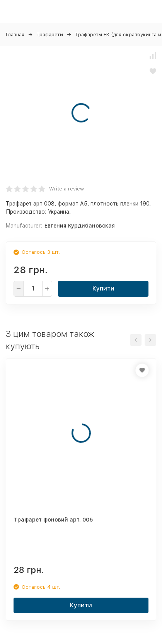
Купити (103, 288)
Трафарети (50, 35)
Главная (15, 35)
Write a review (67, 189)
